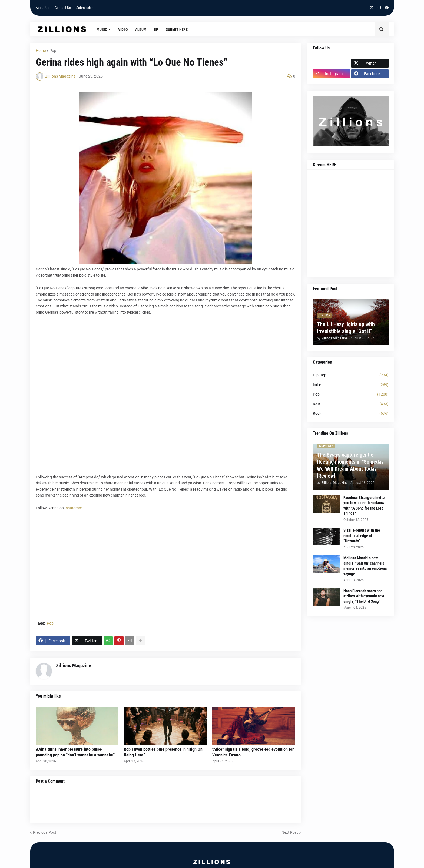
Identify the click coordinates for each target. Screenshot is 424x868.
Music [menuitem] (102, 29)
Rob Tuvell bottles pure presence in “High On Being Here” (163, 752)
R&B (351, 404)
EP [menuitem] (156, 29)
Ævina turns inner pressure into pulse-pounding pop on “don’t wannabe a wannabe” (75, 752)
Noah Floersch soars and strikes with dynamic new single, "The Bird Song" (364, 596)
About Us (42, 8)
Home (41, 51)
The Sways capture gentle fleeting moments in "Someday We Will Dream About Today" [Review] (350, 465)
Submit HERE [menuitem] (177, 29)
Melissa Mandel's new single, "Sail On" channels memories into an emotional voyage (366, 566)
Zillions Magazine (74, 666)
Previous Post (45, 832)
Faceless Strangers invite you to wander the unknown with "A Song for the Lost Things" (365, 506)
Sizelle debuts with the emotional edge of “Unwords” (362, 536)
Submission (85, 8)
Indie (351, 385)
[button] (382, 29)
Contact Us (63, 8)
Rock (351, 414)
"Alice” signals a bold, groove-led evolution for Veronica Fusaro (253, 752)
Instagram (73, 508)
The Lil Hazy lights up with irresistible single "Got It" (346, 328)
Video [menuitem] (123, 29)
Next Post (290, 832)
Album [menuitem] (141, 29)
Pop (53, 51)
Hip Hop (351, 375)
